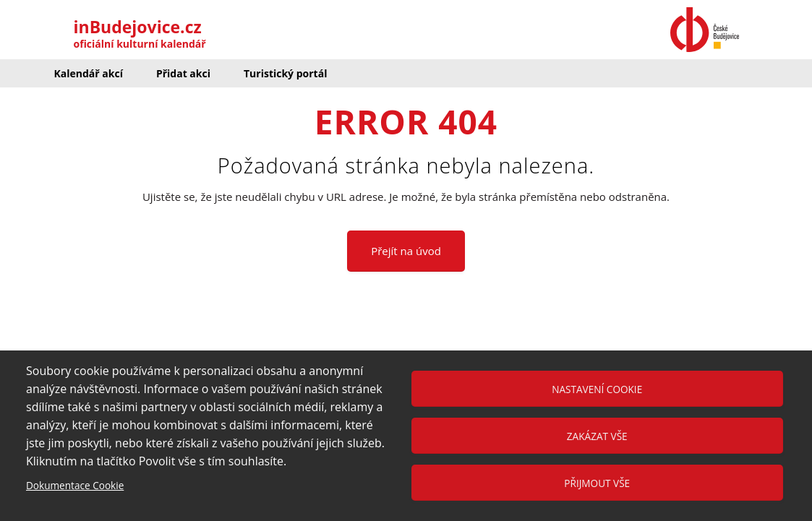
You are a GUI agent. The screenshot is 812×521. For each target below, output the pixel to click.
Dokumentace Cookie (75, 485)
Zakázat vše (597, 436)
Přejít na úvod (406, 251)
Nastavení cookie (597, 389)
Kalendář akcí (89, 73)
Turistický (285, 73)
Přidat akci (183, 73)
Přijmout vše (597, 483)
